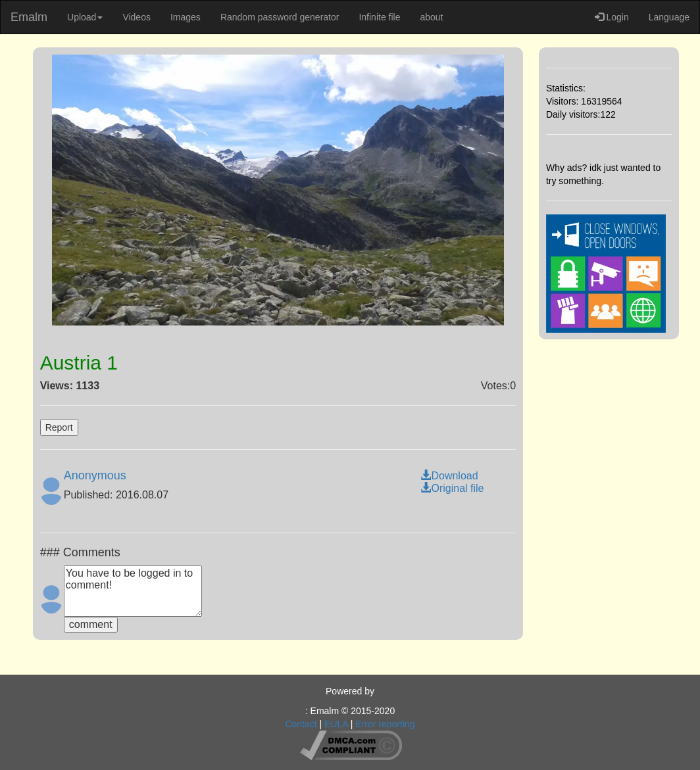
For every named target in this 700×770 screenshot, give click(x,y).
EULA (336, 724)
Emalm (29, 17)
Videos (137, 17)
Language (669, 17)
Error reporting (385, 724)
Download (449, 476)
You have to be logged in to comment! (133, 591)
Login (612, 17)
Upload (85, 17)
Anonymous (95, 475)
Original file (452, 488)
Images (186, 17)
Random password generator (280, 17)
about (431, 17)
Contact (301, 724)
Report (59, 427)
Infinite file (379, 17)
